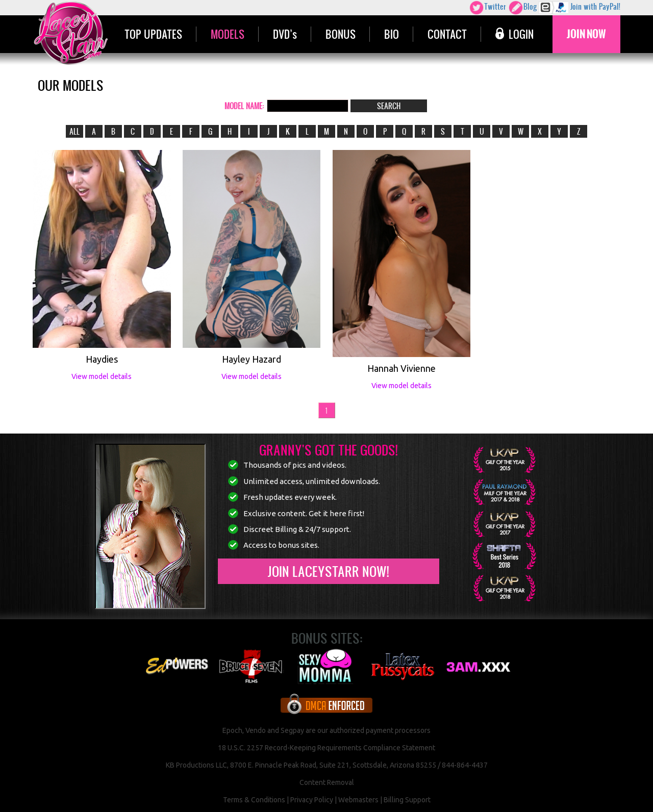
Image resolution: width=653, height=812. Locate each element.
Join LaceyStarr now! (328, 571)
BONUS (341, 34)
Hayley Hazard (252, 359)
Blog (522, 8)
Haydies (102, 359)
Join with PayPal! (580, 8)
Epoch (232, 730)
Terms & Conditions (254, 800)
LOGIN (514, 34)
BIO (392, 34)
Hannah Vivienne (401, 368)
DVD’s (285, 34)
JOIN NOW (586, 34)
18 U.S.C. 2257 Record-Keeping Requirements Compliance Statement (326, 748)
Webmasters (358, 800)
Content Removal (327, 782)
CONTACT (447, 34)
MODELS (228, 34)
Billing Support (407, 800)
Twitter (487, 8)
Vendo (256, 730)
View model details (102, 376)
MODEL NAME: (244, 106)
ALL (74, 131)
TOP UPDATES (153, 34)
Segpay (292, 730)
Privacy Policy (312, 800)
